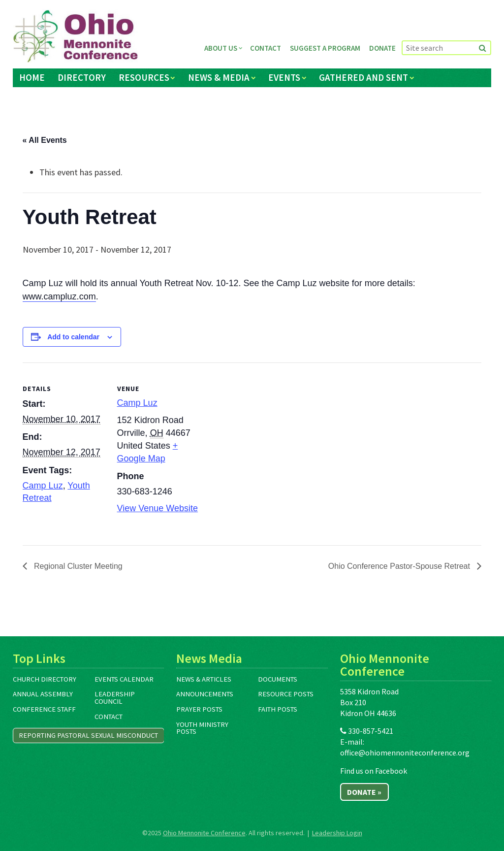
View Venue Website (157, 508)
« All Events (45, 140)
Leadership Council (115, 698)
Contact (266, 48)
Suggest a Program (325, 48)
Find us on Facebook (374, 771)
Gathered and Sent (363, 77)
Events (284, 77)
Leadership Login (337, 833)
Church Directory (45, 679)
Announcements (205, 694)
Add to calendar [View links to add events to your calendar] (73, 337)
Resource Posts (286, 694)
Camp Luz (43, 486)
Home (32, 77)
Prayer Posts (199, 709)
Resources (144, 77)
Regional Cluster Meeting (77, 566)
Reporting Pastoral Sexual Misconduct (88, 735)
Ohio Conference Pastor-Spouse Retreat (400, 566)
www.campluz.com (59, 296)
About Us (221, 48)
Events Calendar (124, 679)
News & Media (219, 77)
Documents (278, 679)
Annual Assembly (43, 694)
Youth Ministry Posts (202, 728)
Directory (82, 77)
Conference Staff (44, 709)
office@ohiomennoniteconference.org (405, 753)
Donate (382, 48)
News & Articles (204, 679)
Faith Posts (278, 709)
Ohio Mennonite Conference (204, 833)
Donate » (364, 792)
